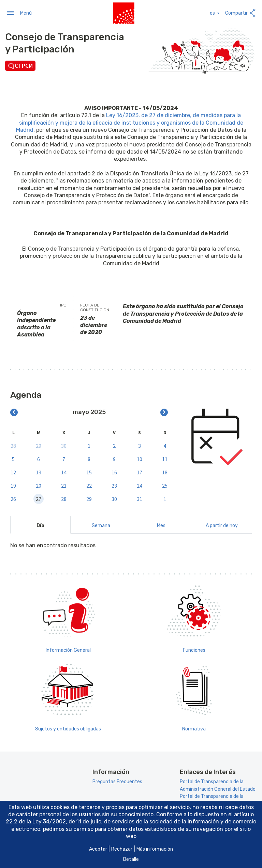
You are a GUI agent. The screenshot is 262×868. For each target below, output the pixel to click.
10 (140, 459)
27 (39, 499)
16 (114, 472)
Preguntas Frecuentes (117, 781)
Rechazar (122, 849)
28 (13, 445)
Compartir (241, 13)
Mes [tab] (161, 525)
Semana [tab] (101, 525)
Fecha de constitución (95, 307)
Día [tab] (40, 525)
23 (114, 485)
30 (64, 445)
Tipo (62, 305)
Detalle (131, 859)
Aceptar (98, 849)
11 (165, 459)
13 (39, 472)
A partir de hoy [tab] (222, 525)
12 (13, 472)
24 (140, 485)
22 (89, 485)
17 (140, 472)
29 (39, 445)
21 (64, 485)
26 (13, 499)
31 (140, 499)
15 (89, 472)
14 (64, 472)
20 (39, 485)
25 (165, 485)
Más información (155, 849)
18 (165, 472)
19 (13, 485)
